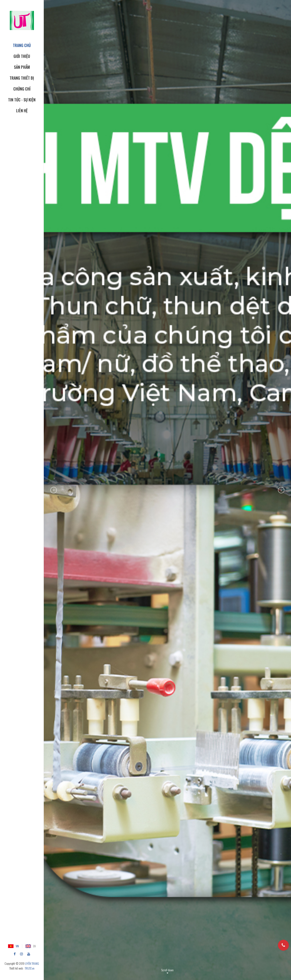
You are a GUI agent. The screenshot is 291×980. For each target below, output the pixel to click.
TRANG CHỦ (22, 45)
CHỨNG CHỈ (22, 89)
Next (281, 490)
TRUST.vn (30, 968)
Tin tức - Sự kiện (22, 100)
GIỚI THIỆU (22, 56)
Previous (54, 490)
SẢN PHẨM (22, 67)
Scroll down (167, 970)
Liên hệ (22, 111)
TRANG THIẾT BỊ (22, 78)
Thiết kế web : (17, 968)
